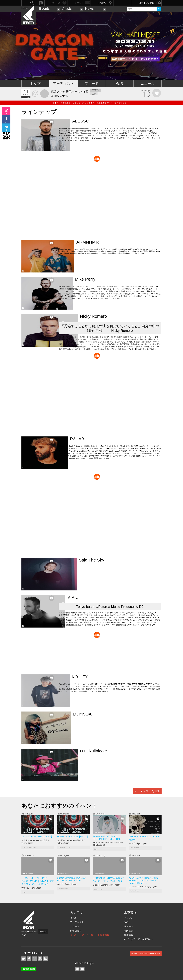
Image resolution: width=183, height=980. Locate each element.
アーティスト (63, 83)
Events (44, 8)
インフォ (129, 918)
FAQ (126, 922)
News (89, 8)
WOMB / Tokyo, (31, 888)
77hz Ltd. (43, 932)
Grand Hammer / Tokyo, (107, 885)
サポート (129, 926)
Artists (67, 8)
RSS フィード (45, 959)
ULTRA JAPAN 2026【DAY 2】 (73, 837)
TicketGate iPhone (82, 969)
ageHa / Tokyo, (67, 884)
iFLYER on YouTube (40, 959)
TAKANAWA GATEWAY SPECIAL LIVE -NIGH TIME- (108, 838)
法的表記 (129, 931)
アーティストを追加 (147, 791)
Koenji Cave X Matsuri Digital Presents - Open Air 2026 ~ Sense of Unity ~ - (143, 881)
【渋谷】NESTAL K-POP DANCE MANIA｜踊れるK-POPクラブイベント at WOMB (38, 881)
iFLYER (29, 920)
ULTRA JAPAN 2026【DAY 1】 (37, 837)
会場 (120, 83)
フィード (92, 83)
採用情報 (129, 935)
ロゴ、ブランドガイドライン (139, 939)
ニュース (147, 83)
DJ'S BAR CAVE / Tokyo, (143, 887)
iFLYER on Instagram (35, 959)
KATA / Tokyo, (138, 843)
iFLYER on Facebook (29, 959)
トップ (35, 83)
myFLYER (75, 931)
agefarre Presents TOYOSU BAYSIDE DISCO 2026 (71, 879)
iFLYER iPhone (77, 969)
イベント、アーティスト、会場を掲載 (90, 935)
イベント (75, 918)
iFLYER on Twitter (24, 959)
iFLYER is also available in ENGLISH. (146, 954)
